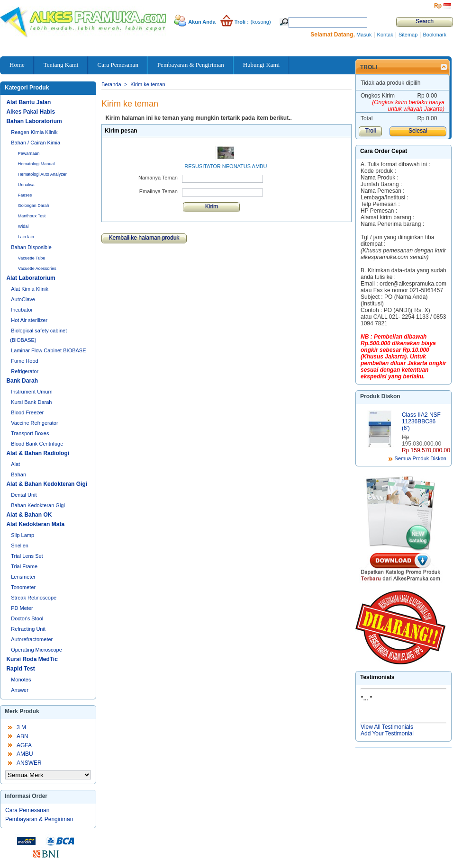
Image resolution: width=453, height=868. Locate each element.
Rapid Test (20, 669)
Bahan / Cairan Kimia (36, 143)
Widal (23, 226)
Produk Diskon (380, 396)
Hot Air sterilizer (29, 320)
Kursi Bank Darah (31, 402)
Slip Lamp (23, 535)
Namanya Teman (158, 178)
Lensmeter (23, 577)
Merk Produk (22, 711)
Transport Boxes (30, 433)
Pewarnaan (29, 153)
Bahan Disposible (31, 247)
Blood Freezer (27, 412)
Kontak (385, 35)
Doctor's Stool (27, 618)
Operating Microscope (36, 650)
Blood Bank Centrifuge (37, 444)
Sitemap (408, 35)
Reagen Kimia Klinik (34, 132)
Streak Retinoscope (34, 598)
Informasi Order (26, 796)
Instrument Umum (32, 392)
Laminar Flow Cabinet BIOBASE (48, 350)
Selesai (418, 131)
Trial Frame (24, 566)
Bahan (18, 474)
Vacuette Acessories (37, 268)
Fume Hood (24, 361)
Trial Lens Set (27, 556)
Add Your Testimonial (387, 734)
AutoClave (23, 299)
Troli (369, 67)
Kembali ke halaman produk (144, 238)
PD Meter (22, 608)
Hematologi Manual (36, 164)
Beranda (111, 84)
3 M (21, 727)
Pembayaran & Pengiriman (39, 819)
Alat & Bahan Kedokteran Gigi (47, 484)
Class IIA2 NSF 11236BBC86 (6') (421, 421)
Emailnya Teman (159, 191)
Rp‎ (438, 6)
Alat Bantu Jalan (28, 102)
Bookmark (435, 35)
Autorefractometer (32, 639)
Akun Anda (202, 22)
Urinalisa (26, 185)
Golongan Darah (34, 206)
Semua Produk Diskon (421, 458)
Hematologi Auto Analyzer (42, 174)
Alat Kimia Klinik (30, 289)
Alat (15, 464)
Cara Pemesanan (27, 810)
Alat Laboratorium (31, 278)
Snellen (20, 546)
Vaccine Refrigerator (34, 423)
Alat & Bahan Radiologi (38, 453)
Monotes (21, 680)
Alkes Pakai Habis (31, 112)
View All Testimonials (387, 727)
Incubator (22, 310)
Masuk (364, 35)
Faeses (25, 195)
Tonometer (23, 587)
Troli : (242, 22)
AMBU (25, 754)
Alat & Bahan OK (29, 515)
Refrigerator (25, 371)
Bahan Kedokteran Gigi (38, 505)
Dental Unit (24, 495)
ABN (23, 736)
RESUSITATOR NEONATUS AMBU (226, 166)
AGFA (24, 745)
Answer (20, 690)
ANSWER (29, 763)
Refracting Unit (28, 629)
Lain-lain (26, 237)
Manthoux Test (32, 216)
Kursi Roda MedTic (32, 659)
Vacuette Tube (32, 258)
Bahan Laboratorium (34, 121)
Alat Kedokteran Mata (35, 524)
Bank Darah (22, 381)
